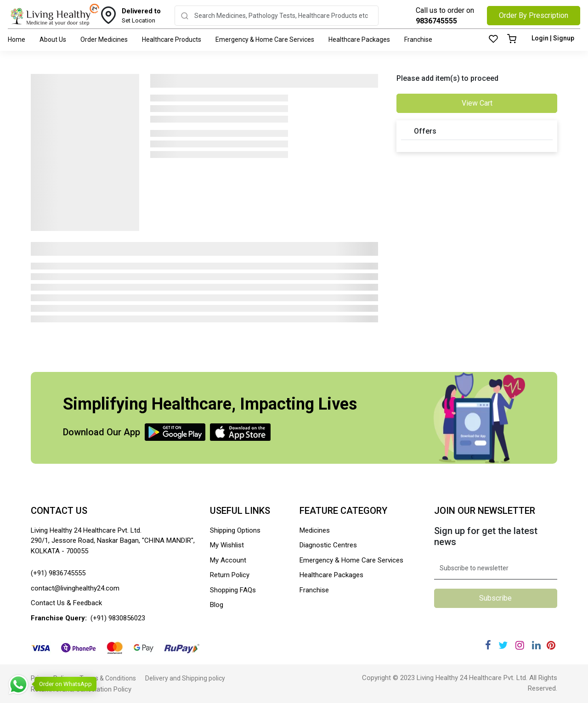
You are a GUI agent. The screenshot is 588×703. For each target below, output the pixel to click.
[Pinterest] (551, 645)
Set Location (141, 15)
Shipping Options (235, 530)
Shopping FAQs (233, 590)
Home (17, 39)
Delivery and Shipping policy (185, 678)
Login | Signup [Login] (553, 38)
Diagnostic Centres (328, 545)
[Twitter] (503, 645)
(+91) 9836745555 (58, 573)
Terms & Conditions (108, 678)
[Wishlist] (493, 39)
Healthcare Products (172, 39)
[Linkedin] (536, 645)
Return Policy (230, 575)
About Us (53, 39)
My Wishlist (227, 545)
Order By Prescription (534, 15)
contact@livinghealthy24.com (75, 588)
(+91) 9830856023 (118, 618)
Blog (217, 605)
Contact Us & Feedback (66, 603)
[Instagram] (520, 645)
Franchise (418, 39)
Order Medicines (104, 39)
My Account (228, 560)
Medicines (315, 530)
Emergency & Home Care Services (265, 39)
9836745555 (436, 21)
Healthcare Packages (359, 39)
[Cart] (512, 39)
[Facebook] (488, 645)
